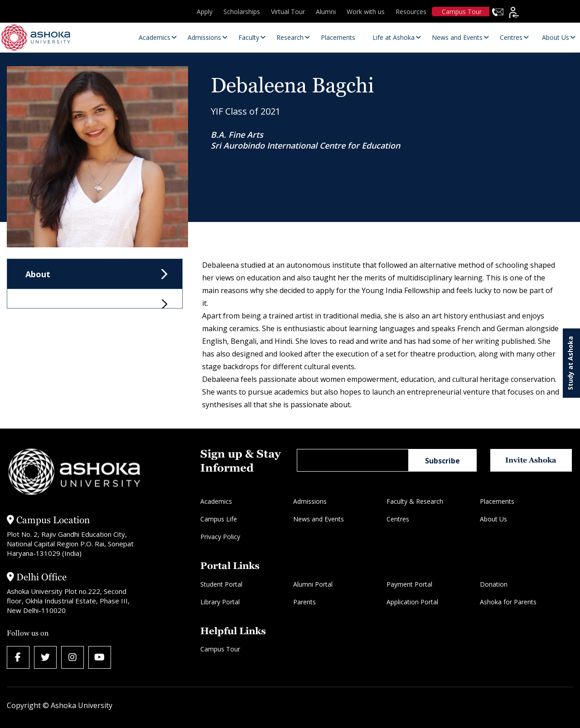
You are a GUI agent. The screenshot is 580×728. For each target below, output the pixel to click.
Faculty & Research (415, 501)
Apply (205, 12)
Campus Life (219, 519)
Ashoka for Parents (508, 602)
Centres (398, 519)
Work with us (366, 12)
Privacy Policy (220, 537)
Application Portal (412, 602)
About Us (493, 519)
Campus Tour (462, 12)
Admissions (310, 501)
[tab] (95, 299)
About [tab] (38, 274)
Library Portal (220, 602)
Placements (497, 501)
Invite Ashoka (531, 460)
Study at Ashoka (570, 363)
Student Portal (221, 584)
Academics (216, 501)
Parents (304, 602)
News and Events (319, 519)
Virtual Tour (288, 12)
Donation (494, 584)
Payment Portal (409, 584)
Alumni (326, 12)
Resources (411, 12)
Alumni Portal (313, 584)
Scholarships (242, 12)
